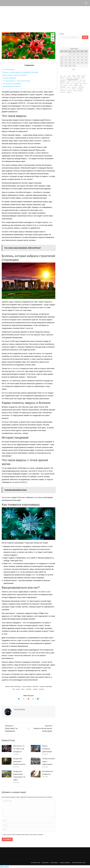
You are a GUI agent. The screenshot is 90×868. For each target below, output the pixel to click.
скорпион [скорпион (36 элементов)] (63, 91)
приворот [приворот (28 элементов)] (74, 87)
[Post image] (7, 748)
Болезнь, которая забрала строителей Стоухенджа (20, 72)
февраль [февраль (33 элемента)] (81, 91)
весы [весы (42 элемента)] (83, 78)
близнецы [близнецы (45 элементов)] (77, 78)
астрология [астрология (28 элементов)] (69, 78)
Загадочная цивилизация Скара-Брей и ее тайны (19, 776)
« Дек (73, 69)
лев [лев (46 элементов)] (81, 84)
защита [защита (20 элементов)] (74, 82)
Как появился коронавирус (12, 84)
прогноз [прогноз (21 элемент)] (62, 89)
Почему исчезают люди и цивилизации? (49, 761)
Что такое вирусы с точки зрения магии (16, 81)
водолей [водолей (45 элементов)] (63, 80)
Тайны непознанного (9, 34)
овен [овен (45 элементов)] (81, 85)
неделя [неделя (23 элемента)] (70, 85)
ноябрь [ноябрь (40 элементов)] (76, 85)
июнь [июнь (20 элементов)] (71, 84)
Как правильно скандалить (48, 773)
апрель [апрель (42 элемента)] (62, 78)
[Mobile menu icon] (86, 3)
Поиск (62, 34)
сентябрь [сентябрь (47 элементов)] (80, 89)
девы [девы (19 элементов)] (84, 80)
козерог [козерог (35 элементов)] (76, 84)
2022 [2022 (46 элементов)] (69, 76)
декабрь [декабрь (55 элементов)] (63, 82)
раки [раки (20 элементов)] (69, 89)
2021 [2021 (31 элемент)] (65, 76)
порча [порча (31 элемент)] (69, 87)
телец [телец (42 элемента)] (75, 91)
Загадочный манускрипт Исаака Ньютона (19, 761)
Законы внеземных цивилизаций (47, 749)
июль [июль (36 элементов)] (67, 84)
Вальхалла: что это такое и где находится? (19, 749)
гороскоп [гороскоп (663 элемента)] (72, 80)
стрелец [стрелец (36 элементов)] (70, 91)
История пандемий (9, 78)
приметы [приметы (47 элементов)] (81, 87)
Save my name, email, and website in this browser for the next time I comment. (23, 835)
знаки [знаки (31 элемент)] (84, 82)
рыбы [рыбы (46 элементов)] (74, 89)
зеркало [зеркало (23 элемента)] (79, 82)
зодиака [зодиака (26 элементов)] (62, 84)
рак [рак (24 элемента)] (66, 89)
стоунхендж (41, 689)
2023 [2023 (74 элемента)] (74, 76)
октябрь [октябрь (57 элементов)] (63, 87)
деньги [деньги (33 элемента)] (69, 82)
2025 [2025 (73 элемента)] (83, 76)
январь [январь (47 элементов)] (69, 92)
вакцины (18, 689)
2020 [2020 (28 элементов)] (61, 76)
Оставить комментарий (46, 686)
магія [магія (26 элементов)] (61, 85)
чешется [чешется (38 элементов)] (63, 92)
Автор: (27, 686)
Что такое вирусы (9, 70)
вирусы (23, 689)
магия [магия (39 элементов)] (85, 84)
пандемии (35, 689)
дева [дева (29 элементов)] (81, 80)
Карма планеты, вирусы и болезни (15, 75)
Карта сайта (4, 867)
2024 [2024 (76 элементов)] (79, 76)
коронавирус (29, 689)
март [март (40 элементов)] (65, 85)
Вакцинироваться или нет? (12, 86)
